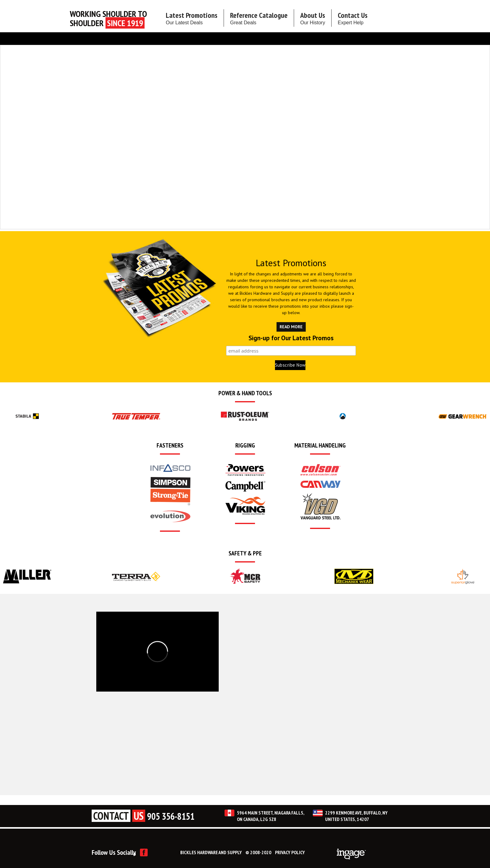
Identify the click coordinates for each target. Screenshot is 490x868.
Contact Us (353, 18)
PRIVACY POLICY (290, 852)
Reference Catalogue (259, 18)
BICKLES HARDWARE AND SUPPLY (211, 852)
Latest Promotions (192, 18)
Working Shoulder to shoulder (108, 18)
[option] (27, 416)
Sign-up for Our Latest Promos (291, 338)
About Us (313, 18)
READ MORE (291, 327)
